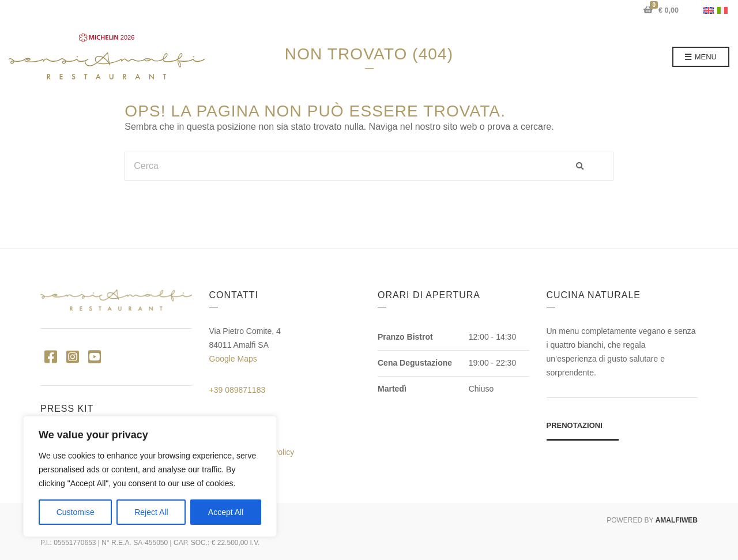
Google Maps (233, 359)
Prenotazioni (575, 425)
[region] (150, 476)
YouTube (94, 356)
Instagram (72, 356)
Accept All (226, 512)
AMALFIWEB (677, 520)
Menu (701, 57)
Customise (76, 512)
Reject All (151, 512)
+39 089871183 (238, 390)
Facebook (50, 356)
